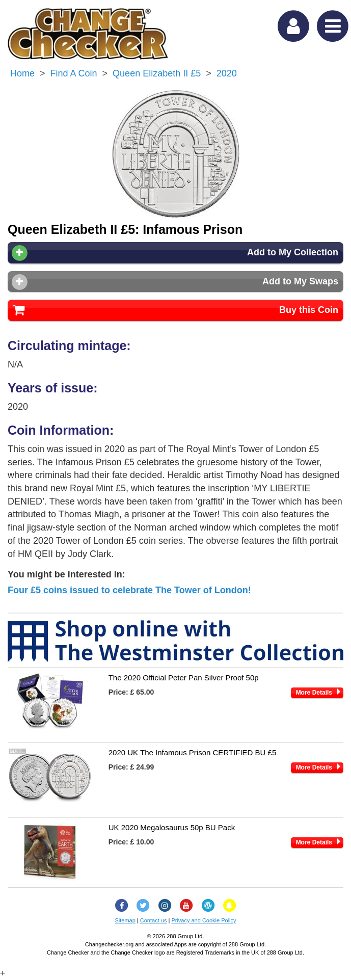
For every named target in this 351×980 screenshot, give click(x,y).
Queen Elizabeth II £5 (157, 73)
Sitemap (125, 920)
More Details (314, 693)
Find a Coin (74, 73)
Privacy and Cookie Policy (204, 920)
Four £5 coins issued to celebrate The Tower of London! (129, 590)
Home (22, 73)
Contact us (154, 920)
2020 (227, 73)
